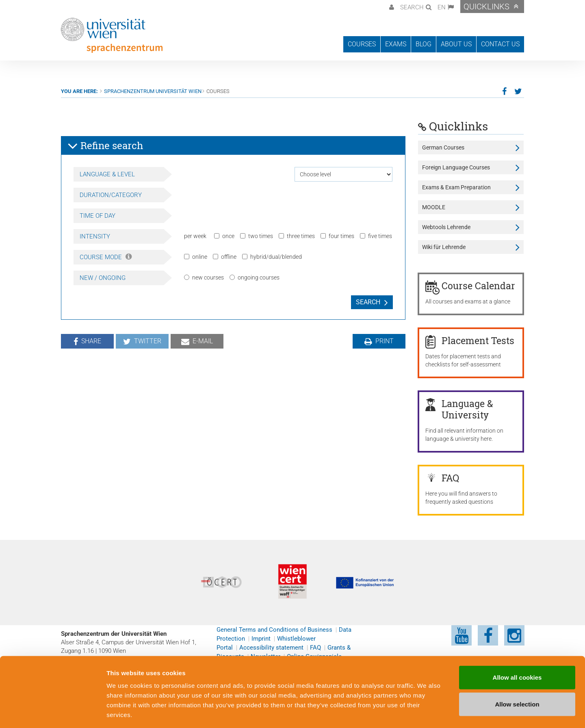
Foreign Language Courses (456, 167)
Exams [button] (396, 44)
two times (257, 236)
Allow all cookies (517, 642)
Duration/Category (111, 195)
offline (225, 257)
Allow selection (517, 668)
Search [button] (412, 7)
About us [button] (456, 44)
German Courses (443, 147)
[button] (391, 6)
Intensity (95, 236)
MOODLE (434, 207)
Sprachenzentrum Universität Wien (153, 91)
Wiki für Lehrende (444, 247)
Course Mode (106, 257)
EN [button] (442, 7)
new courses (204, 277)
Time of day (97, 216)
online (196, 257)
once (224, 236)
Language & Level (107, 174)
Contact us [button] (500, 44)
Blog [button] (424, 44)
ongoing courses (255, 277)
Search (368, 302)
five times (376, 236)
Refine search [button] (105, 146)
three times (297, 236)
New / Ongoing (103, 278)
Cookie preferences (436, 712)
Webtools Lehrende (446, 227)
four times (337, 236)
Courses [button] (362, 44)
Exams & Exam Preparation (456, 187)
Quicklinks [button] (486, 6)
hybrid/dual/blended (272, 257)
